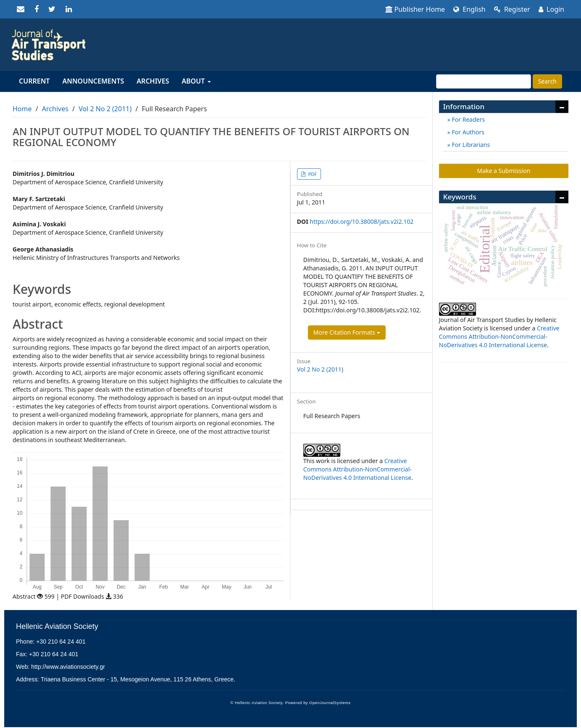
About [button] (196, 81)
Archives (153, 81)
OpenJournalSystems (330, 703)
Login (551, 9)
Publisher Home (415, 9)
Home (22, 109)
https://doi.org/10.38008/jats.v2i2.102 (361, 221)
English (469, 9)
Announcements (93, 81)
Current (34, 81)
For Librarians (470, 145)
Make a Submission (503, 171)
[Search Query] (484, 81)
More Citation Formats (347, 332)
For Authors (467, 132)
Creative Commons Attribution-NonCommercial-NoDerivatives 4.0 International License (358, 469)
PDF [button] (312, 174)
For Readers (468, 119)
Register (512, 9)
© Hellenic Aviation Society (257, 703)
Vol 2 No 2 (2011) (105, 109)
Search (547, 81)
